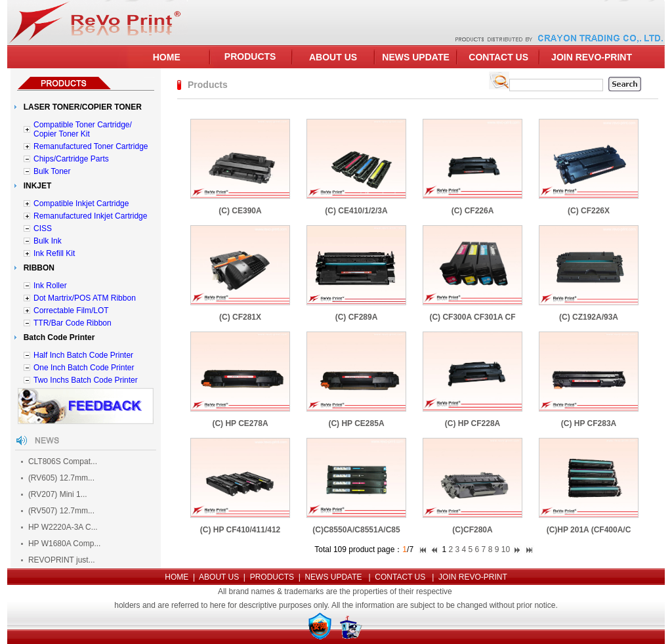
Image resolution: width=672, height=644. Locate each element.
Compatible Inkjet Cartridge (81, 204)
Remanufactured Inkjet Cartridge (90, 216)
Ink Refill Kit (54, 253)
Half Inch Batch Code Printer (83, 355)
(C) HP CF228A (472, 423)
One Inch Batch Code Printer (84, 368)
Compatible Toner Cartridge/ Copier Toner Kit (83, 129)
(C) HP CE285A (356, 423)
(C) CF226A (473, 211)
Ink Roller (50, 286)
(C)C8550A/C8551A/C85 (356, 530)
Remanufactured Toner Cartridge (91, 146)
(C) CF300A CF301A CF (472, 317)
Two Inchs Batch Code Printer (86, 380)
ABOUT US (333, 57)
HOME (167, 57)
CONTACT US (498, 57)
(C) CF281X (240, 317)
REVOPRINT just (58, 560)
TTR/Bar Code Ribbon (73, 323)
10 (506, 549)
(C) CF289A (357, 317)
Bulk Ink (48, 241)
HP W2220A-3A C (60, 527)
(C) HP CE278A (240, 423)
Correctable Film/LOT (71, 311)
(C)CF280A (472, 530)
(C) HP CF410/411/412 (241, 530)
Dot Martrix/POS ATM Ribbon (85, 298)
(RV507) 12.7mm (58, 511)
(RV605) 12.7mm (58, 478)
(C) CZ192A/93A (589, 317)
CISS (43, 228)
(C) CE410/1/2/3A (356, 211)
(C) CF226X (589, 211)
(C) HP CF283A (589, 423)
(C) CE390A (240, 211)
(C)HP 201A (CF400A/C (589, 530)
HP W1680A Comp (61, 544)
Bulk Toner (52, 171)
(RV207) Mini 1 (54, 494)
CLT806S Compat (59, 462)
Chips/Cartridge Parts (71, 159)
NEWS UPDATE (415, 57)
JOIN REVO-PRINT (592, 57)
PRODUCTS (250, 56)
